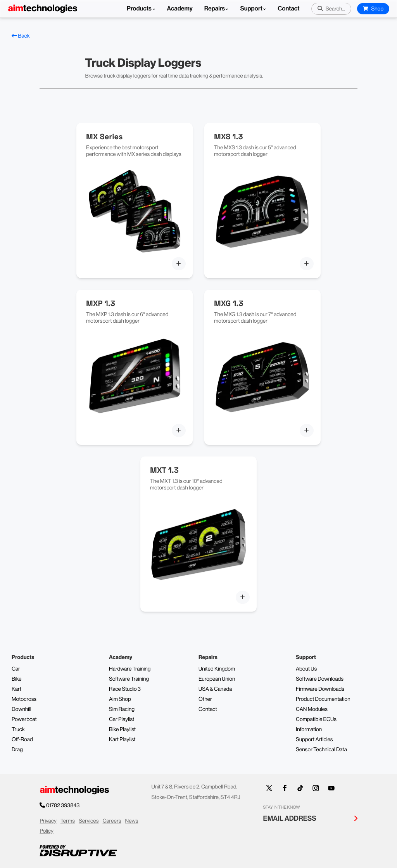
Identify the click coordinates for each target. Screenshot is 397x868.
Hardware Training (130, 669)
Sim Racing (122, 709)
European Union (217, 679)
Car (16, 669)
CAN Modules (312, 709)
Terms (68, 821)
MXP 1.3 (101, 303)
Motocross (24, 699)
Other (205, 699)
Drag (17, 750)
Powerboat (24, 719)
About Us (306, 669)
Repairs (215, 9)
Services (89, 821)
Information (309, 730)
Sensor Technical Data (321, 750)
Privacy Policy (48, 826)
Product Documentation (323, 699)
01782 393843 (63, 806)
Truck (18, 730)
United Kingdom (217, 669)
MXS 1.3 (229, 137)
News (132, 821)
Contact (288, 9)
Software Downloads (320, 679)
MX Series (104, 137)
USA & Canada (215, 689)
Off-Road (22, 740)
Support (251, 9)
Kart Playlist (122, 740)
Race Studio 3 (125, 689)
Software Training (129, 679)
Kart (16, 689)
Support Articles (314, 740)
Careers (112, 821)
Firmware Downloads (320, 689)
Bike (17, 679)
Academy (180, 9)
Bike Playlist (122, 730)
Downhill (21, 709)
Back (21, 36)
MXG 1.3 (229, 303)
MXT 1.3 (164, 470)
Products (141, 9)
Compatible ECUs (316, 719)
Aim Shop (120, 699)
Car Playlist (122, 719)
